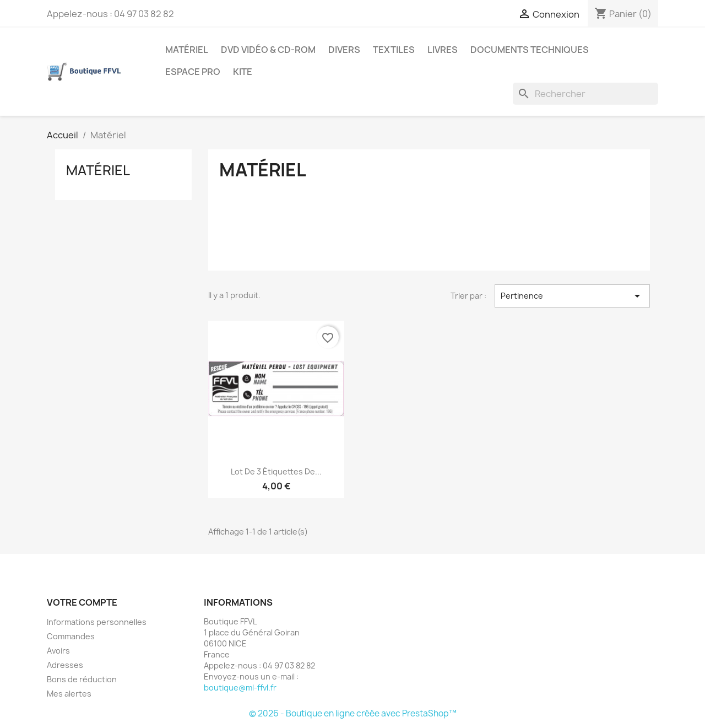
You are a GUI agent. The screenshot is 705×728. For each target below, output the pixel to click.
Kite (243, 72)
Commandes (71, 636)
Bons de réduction (82, 679)
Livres (443, 50)
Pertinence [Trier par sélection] (572, 296)
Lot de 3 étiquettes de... (276, 471)
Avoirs (58, 651)
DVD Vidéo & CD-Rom (268, 50)
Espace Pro (193, 72)
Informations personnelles (97, 622)
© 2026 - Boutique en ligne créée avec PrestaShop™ (353, 713)
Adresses (65, 665)
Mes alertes (69, 694)
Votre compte (82, 602)
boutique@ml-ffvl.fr (240, 687)
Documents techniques (530, 50)
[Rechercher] (585, 94)
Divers (344, 50)
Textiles (394, 50)
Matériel (187, 50)
